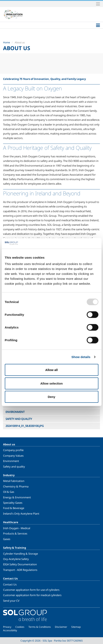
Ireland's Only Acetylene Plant (21, 514)
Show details (81, 357)
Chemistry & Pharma (16, 486)
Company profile (13, 450)
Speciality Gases (13, 503)
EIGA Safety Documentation (20, 564)
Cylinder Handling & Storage (20, 554)
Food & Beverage (14, 508)
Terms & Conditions (40, 627)
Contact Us (10, 584)
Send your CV (11, 601)
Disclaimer (61, 627)
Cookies (20, 627)
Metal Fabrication (14, 481)
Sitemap (76, 627)
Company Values (13, 456)
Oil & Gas (9, 492)
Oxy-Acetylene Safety (16, 559)
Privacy (7, 627)
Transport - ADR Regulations (20, 570)
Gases (7, 539)
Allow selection (51, 383)
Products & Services (15, 533)
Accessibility (10, 630)
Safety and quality (14, 467)
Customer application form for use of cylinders (31, 590)
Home (7, 42)
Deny (51, 397)
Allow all (51, 370)
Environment (11, 461)
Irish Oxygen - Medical (17, 528)
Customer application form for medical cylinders (32, 595)
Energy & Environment (17, 497)
